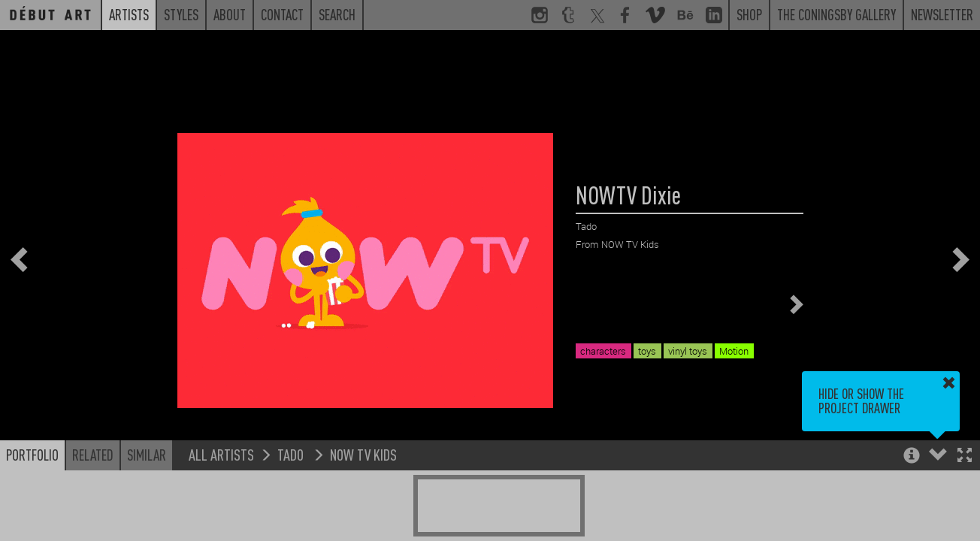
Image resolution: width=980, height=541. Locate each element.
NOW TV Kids (363, 454)
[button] (965, 456)
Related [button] (93, 455)
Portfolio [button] (32, 455)
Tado (292, 454)
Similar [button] (147, 455)
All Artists (221, 454)
